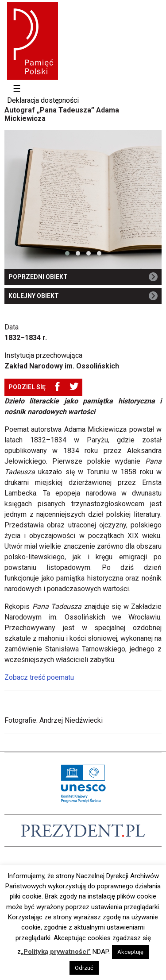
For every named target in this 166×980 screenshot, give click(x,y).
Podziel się (27, 387)
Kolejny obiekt (83, 297)
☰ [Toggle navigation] (17, 89)
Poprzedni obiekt (83, 278)
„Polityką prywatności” (56, 952)
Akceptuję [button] (130, 952)
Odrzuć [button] (84, 968)
